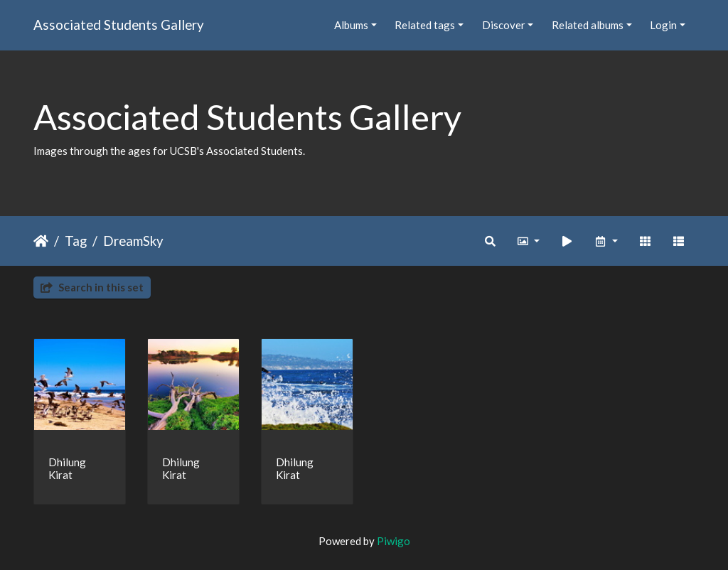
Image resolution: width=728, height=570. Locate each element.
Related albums (588, 25)
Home (41, 241)
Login (663, 25)
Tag (76, 241)
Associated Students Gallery (119, 25)
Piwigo (394, 541)
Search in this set (92, 287)
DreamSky (133, 241)
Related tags (425, 25)
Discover (504, 25)
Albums (351, 25)
